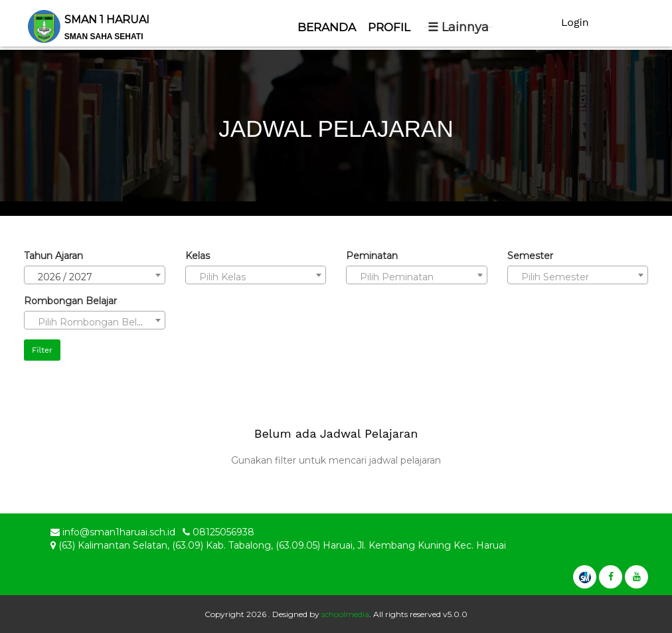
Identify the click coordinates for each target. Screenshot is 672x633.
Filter (42, 350)
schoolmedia (345, 614)
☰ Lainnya (458, 27)
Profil (389, 27)
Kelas (198, 256)
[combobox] (95, 275)
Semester (530, 256)
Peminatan (372, 256)
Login (575, 22)
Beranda (327, 27)
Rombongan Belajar (70, 301)
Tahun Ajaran (53, 256)
